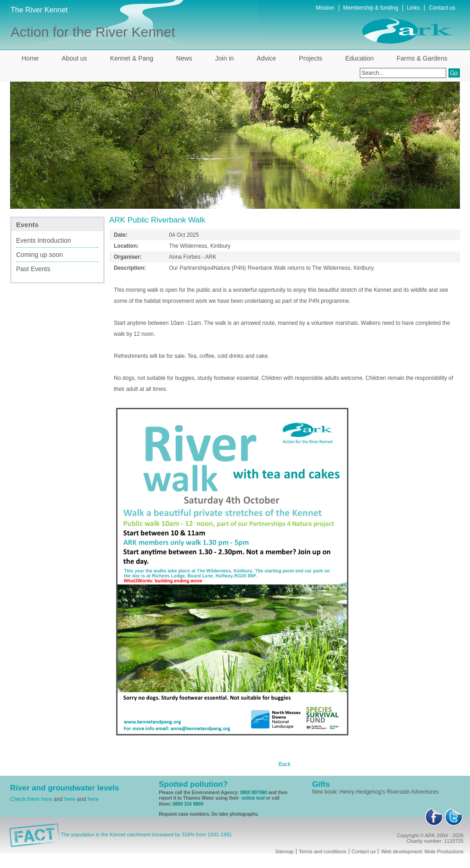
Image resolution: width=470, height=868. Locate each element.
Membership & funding (371, 8)
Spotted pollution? (193, 784)
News (184, 58)
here (70, 799)
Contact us (442, 8)
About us (74, 58)
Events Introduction (44, 240)
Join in (224, 58)
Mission (325, 8)
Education (359, 58)
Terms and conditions (323, 851)
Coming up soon (39, 255)
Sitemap (285, 851)
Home (30, 58)
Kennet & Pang (132, 58)
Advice (266, 58)
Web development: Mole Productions (422, 851)
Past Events (33, 269)
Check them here (31, 799)
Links (414, 8)
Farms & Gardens (422, 58)
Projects (311, 58)
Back (285, 764)
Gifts (321, 784)
